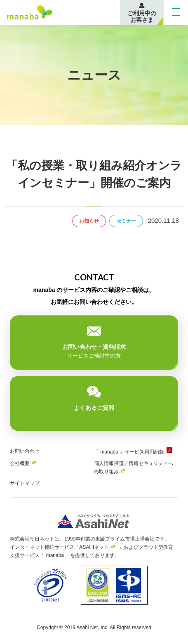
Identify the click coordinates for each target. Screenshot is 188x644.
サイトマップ (25, 483)
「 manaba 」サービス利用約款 (129, 452)
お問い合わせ (25, 451)
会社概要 (20, 463)
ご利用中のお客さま (142, 16)
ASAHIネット (94, 547)
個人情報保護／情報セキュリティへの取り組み (134, 468)
